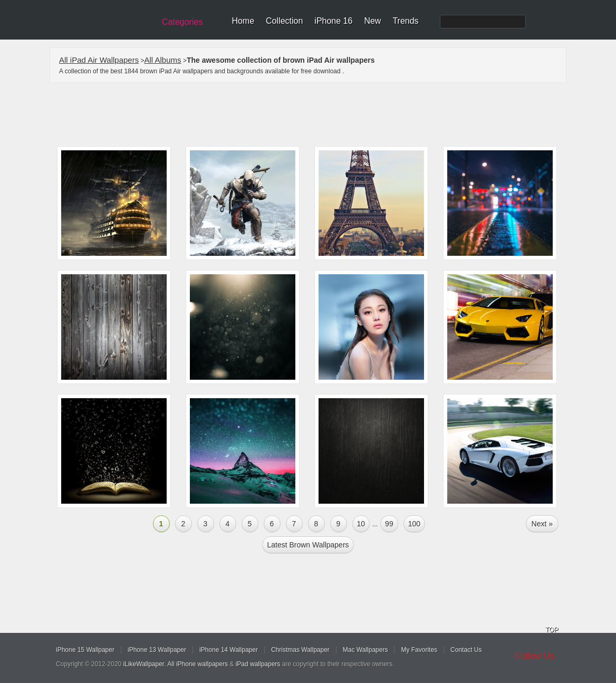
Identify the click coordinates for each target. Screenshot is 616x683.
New (372, 21)
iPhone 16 (333, 21)
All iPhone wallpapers (198, 664)
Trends (405, 21)
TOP (552, 630)
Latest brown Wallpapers (308, 545)
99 (389, 524)
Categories (182, 22)
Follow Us (535, 656)
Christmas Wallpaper (300, 650)
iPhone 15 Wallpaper (85, 650)
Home (243, 21)
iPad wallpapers (258, 664)
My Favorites (419, 650)
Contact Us (466, 650)
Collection (284, 21)
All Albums (163, 60)
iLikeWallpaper (144, 664)
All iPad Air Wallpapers (99, 60)
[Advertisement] (315, 114)
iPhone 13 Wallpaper (157, 650)
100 (414, 524)
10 (361, 524)
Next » (542, 524)
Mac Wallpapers (365, 650)
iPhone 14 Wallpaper (229, 650)
